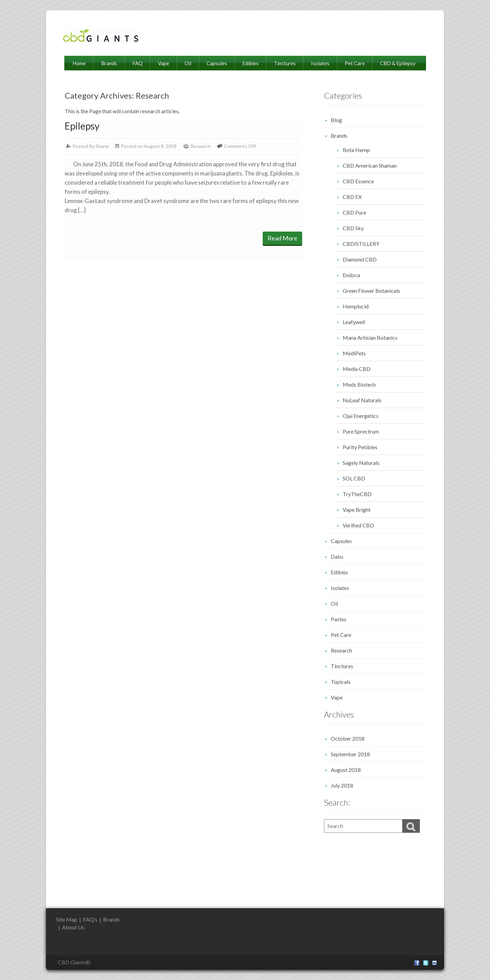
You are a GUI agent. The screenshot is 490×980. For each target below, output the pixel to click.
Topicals (341, 682)
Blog (336, 120)
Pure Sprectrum (361, 431)
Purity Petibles (360, 447)
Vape (164, 63)
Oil (188, 63)
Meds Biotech (359, 384)
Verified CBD (358, 525)
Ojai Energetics (361, 416)
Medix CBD (357, 369)
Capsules (217, 63)
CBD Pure (354, 212)
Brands (109, 63)
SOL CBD (354, 478)
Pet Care (355, 63)
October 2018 (348, 738)
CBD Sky (353, 228)
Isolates (320, 63)
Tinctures (285, 63)
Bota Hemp (356, 150)
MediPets (354, 353)
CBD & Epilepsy (398, 63)
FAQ (137, 63)
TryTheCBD (357, 494)
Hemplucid (356, 306)
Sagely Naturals (361, 463)
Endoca (351, 275)
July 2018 (342, 785)
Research (201, 146)
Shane (102, 146)
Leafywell (354, 322)
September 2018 (350, 754)
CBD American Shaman (370, 165)
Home (79, 63)
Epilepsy (82, 126)
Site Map (67, 919)
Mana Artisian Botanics (370, 337)
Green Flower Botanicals (371, 291)
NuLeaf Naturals (362, 400)
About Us (73, 927)
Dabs (337, 556)
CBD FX (352, 197)
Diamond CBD (360, 259)
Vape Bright (357, 510)
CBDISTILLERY (361, 244)
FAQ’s (90, 919)
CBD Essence (358, 181)
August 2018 (346, 770)
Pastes (339, 619)
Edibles (250, 63)
